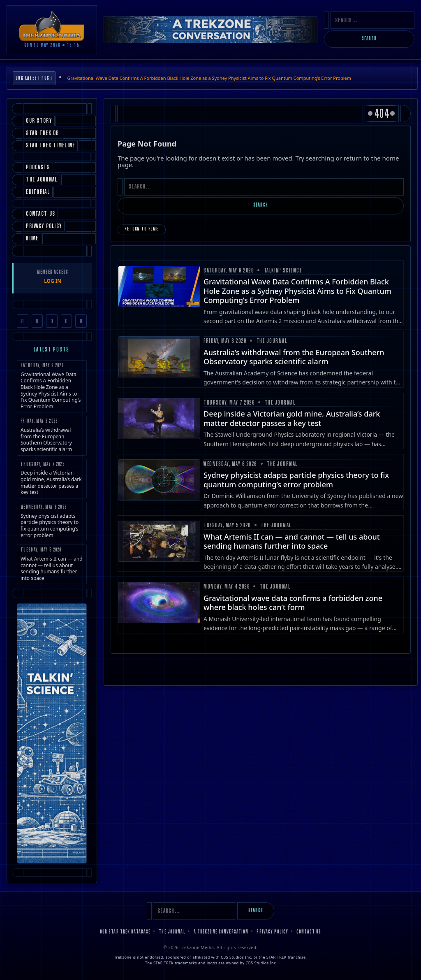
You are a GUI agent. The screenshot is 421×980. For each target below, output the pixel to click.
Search (369, 39)
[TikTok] (52, 321)
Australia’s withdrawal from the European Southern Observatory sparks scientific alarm (52, 436)
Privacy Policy (272, 932)
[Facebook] (23, 321)
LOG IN (53, 281)
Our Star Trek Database (125, 932)
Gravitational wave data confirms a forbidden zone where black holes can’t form (293, 603)
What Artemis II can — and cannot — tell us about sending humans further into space (52, 564)
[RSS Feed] (81, 321)
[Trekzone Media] (52, 26)
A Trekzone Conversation (221, 932)
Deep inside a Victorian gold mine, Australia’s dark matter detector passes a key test (52, 479)
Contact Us (309, 932)
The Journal (172, 932)
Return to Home (142, 229)
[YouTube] (67, 321)
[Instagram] (37, 321)
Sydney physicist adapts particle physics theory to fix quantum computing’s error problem (52, 522)
